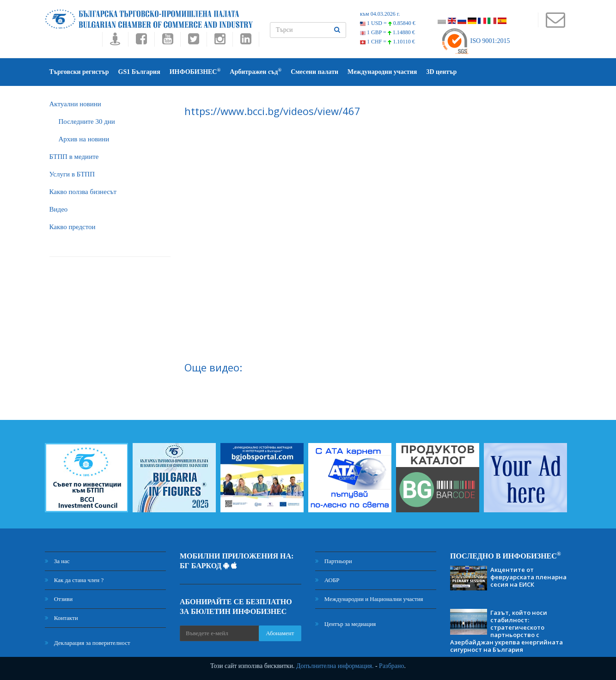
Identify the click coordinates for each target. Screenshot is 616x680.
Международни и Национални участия (369, 599)
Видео (59, 209)
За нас (57, 561)
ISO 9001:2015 (475, 41)
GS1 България (139, 72)
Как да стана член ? (74, 580)
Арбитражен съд (256, 71)
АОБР (327, 580)
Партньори (334, 561)
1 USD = (388, 23)
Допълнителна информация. (335, 666)
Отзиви (59, 599)
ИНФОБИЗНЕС (195, 71)
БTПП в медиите (74, 157)
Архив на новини (84, 139)
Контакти (61, 618)
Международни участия (382, 72)
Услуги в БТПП (72, 174)
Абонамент (280, 633)
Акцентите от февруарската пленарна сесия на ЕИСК (528, 577)
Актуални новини (75, 104)
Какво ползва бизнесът (83, 192)
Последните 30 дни (87, 121)
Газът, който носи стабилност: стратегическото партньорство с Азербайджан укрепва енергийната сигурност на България (506, 631)
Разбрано (391, 666)
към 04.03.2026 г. (380, 14)
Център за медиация (346, 624)
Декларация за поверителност (88, 643)
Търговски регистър (79, 72)
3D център (441, 72)
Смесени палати (314, 72)
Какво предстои (73, 227)
